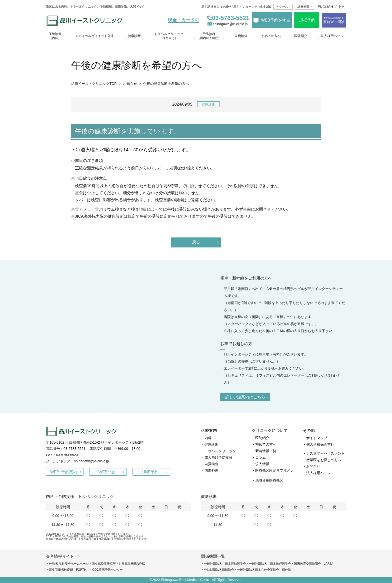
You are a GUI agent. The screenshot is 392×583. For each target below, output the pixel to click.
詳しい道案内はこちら (245, 397)
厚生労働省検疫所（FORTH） (69, 570)
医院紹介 (262, 438)
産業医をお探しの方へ (324, 460)
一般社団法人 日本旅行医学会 (270, 564)
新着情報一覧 (266, 451)
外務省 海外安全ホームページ (69, 564)
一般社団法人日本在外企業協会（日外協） (265, 570)
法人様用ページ (318, 473)
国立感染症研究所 (104, 564)
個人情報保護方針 (320, 444)
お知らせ (130, 84)
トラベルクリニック (220, 451)
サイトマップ (317, 438)
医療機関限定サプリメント (274, 472)
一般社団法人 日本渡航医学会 (225, 564)
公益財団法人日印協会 (219, 570)
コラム (260, 457)
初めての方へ (266, 444)
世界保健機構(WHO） (133, 564)
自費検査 (211, 464)
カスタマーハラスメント (325, 453)
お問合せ (313, 466)
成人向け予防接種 (218, 457)
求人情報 (262, 464)
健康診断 (208, 104)
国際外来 (211, 470)
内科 (208, 438)
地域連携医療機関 (269, 480)
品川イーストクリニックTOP (94, 84)
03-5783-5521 (228, 18)
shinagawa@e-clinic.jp (227, 24)
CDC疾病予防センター (107, 570)
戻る (196, 242)
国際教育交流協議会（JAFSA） (315, 564)
